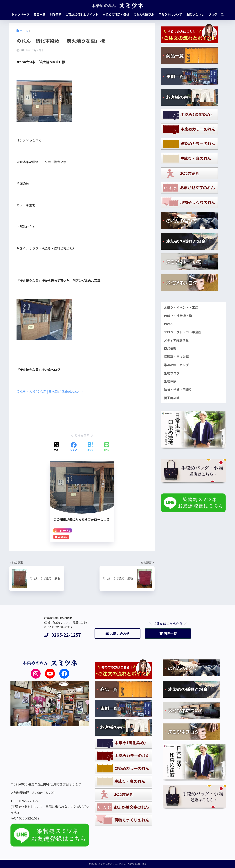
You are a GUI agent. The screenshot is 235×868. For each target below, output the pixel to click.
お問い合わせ (118, 634)
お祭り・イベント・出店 (181, 307)
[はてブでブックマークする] (90, 447)
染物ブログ (172, 373)
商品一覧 (168, 634)
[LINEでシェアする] (107, 447)
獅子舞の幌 (172, 398)
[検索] (220, 14)
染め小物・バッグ (176, 365)
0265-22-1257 (63, 635)
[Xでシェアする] (57, 447)
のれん (169, 324)
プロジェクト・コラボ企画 (183, 332)
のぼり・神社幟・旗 (178, 316)
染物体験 (170, 381)
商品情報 (170, 348)
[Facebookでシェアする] (74, 447)
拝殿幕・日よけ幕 (176, 357)
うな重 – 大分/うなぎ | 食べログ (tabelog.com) (50, 391)
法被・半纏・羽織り (178, 390)
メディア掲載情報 (176, 340)
